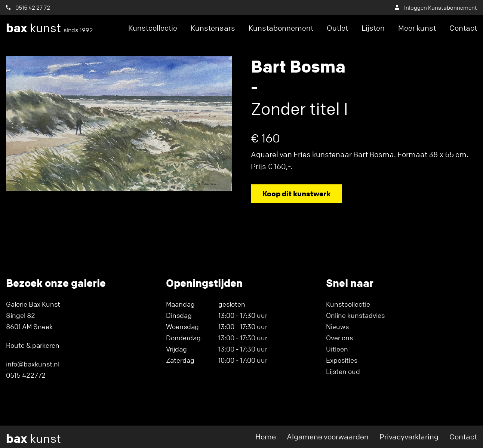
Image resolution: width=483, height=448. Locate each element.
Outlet (337, 28)
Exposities (342, 360)
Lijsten (373, 28)
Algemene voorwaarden (328, 437)
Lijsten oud (343, 371)
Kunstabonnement (281, 28)
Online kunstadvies (355, 315)
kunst (50, 28)
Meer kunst (417, 28)
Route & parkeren (33, 345)
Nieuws (337, 326)
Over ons (339, 338)
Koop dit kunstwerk (296, 194)
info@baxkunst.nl (33, 364)
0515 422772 (26, 375)
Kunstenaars (213, 28)
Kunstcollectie (153, 28)
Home (266, 437)
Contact (463, 28)
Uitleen (337, 349)
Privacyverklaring (409, 437)
